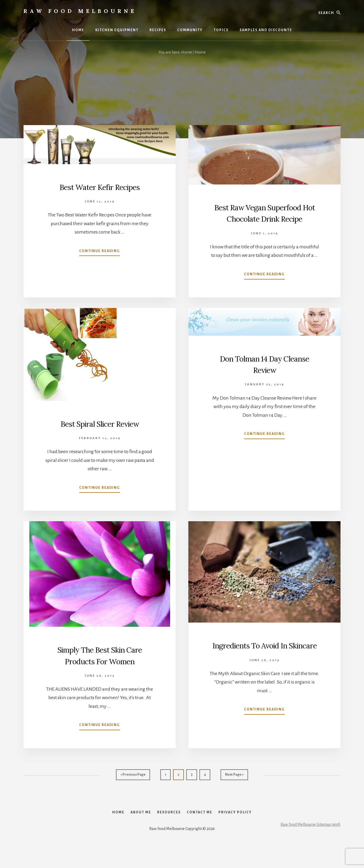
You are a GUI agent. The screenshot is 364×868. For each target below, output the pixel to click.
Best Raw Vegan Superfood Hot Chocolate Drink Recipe (264, 218)
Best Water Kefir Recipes (100, 187)
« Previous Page (133, 787)
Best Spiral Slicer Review (100, 435)
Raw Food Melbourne (80, 11)
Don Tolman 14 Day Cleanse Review (264, 375)
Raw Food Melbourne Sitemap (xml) (311, 846)
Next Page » (234, 787)
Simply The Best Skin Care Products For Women (100, 667)
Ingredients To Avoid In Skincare (265, 662)
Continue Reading (100, 252)
